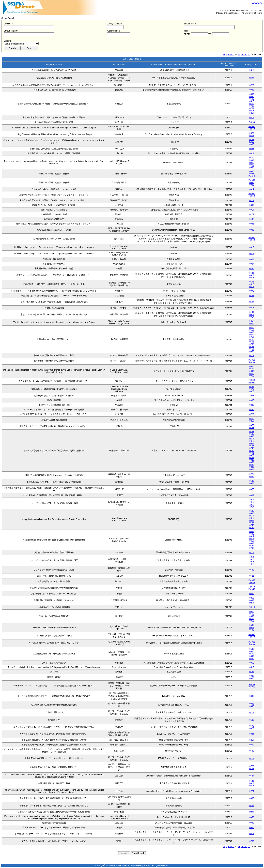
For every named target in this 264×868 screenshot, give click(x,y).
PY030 (252, 380)
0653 (252, 443)
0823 (252, 136)
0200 (252, 419)
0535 (252, 625)
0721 (252, 576)
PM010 (252, 176)
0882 (252, 296)
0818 (252, 70)
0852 (252, 462)
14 (242, 54)
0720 (252, 414)
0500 (252, 94)
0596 (252, 436)
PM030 (252, 180)
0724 (252, 776)
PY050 (252, 196)
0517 (252, 101)
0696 (252, 171)
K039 (252, 142)
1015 (252, 502)
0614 (252, 439)
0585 (252, 434)
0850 (252, 113)
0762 (252, 344)
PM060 (252, 127)
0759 (252, 337)
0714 (252, 553)
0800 (252, 104)
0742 (252, 448)
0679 (252, 133)
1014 (252, 500)
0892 (252, 706)
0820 (252, 455)
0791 (252, 453)
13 (239, 54)
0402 (252, 219)
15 (245, 54)
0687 (252, 446)
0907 (252, 259)
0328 (252, 432)
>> (249, 54)
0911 (252, 603)
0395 (252, 387)
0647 (252, 149)
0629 (252, 627)
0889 (252, 467)
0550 (252, 97)
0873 (252, 117)
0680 (252, 570)
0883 (252, 90)
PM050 (252, 194)
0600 (252, 99)
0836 (252, 174)
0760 (252, 339)
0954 (252, 812)
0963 (252, 469)
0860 (252, 205)
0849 (252, 460)
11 (233, 54)
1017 (252, 507)
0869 (252, 495)
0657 (252, 321)
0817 (252, 111)
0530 (252, 481)
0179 (252, 214)
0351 (252, 78)
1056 (252, 396)
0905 (252, 400)
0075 (252, 489)
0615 (252, 247)
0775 (252, 474)
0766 (252, 451)
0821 (252, 458)
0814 (252, 153)
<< (224, 54)
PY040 (252, 587)
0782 (252, 630)
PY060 (252, 122)
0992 (252, 144)
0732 (252, 769)
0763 (252, 106)
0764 (252, 108)
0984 (252, 734)
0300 (252, 405)
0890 (252, 476)
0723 (252, 85)
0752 (252, 140)
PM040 (252, 589)
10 (230, 54)
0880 (252, 465)
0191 (252, 273)
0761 (252, 342)
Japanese (257, 3)
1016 (252, 504)
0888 (252, 823)
